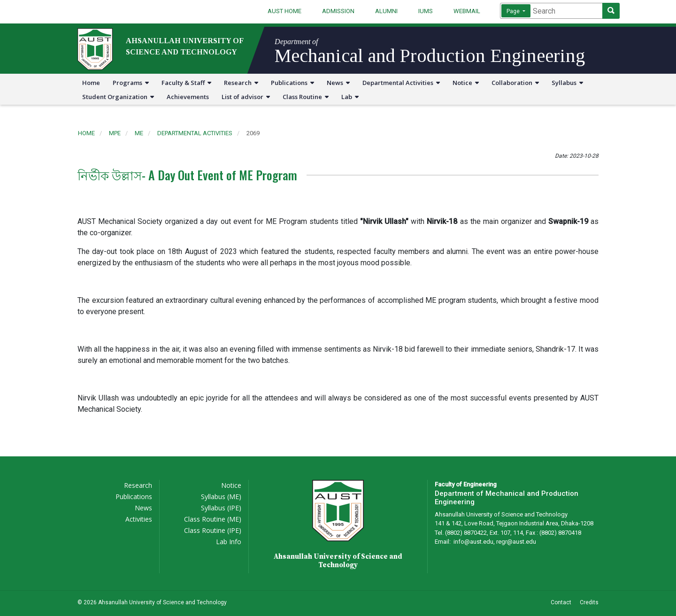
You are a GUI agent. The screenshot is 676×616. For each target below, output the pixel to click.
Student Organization (118, 97)
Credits (589, 602)
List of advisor (246, 97)
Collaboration (515, 83)
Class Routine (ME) (213, 519)
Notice (466, 83)
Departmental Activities (401, 83)
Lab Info (229, 542)
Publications (292, 83)
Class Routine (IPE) (213, 530)
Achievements (188, 97)
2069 (253, 133)
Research (241, 83)
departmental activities (195, 133)
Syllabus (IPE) (221, 508)
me (139, 133)
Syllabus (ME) (221, 497)
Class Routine (306, 97)
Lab (350, 97)
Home (91, 83)
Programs (131, 83)
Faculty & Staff (186, 83)
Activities (139, 519)
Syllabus (567, 83)
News (338, 83)
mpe (115, 133)
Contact (561, 602)
